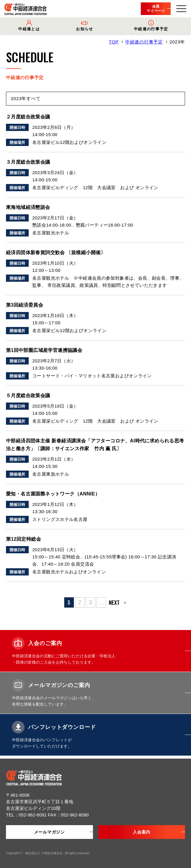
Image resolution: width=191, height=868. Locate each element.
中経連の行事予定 (144, 42)
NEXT (114, 602)
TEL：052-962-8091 (27, 815)
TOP (114, 42)
